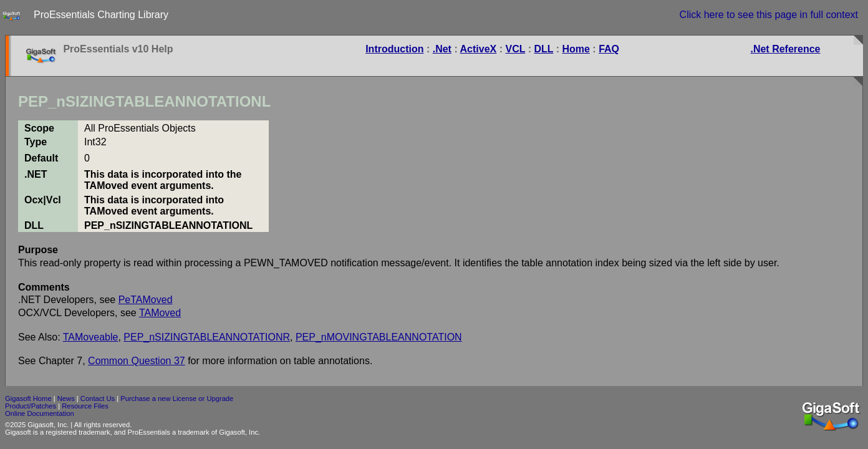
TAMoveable (91, 337)
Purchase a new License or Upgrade (177, 398)
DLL (543, 49)
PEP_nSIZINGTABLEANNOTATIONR (207, 337)
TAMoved (160, 313)
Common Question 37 (137, 361)
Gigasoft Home (28, 398)
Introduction (394, 49)
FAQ (609, 49)
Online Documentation (40, 413)
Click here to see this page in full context (769, 15)
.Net (442, 49)
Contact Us (98, 398)
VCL (515, 49)
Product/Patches (31, 406)
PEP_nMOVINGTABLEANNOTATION (379, 337)
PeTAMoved (146, 300)
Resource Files (85, 406)
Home (576, 49)
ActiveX (479, 49)
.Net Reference (785, 49)
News (66, 398)
